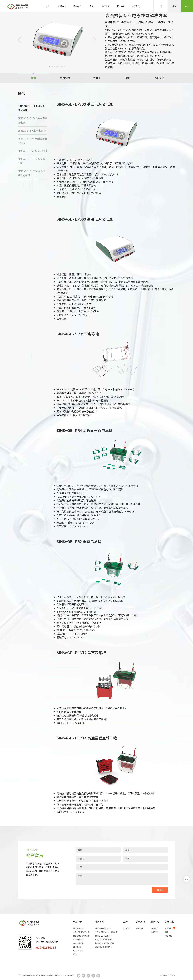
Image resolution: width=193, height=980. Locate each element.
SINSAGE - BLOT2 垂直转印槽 (31, 161)
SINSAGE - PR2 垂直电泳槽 (32, 151)
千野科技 (172, 975)
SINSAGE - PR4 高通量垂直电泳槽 (32, 141)
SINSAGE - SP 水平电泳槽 (32, 130)
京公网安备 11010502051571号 (61, 975)
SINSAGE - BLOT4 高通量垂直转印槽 (31, 173)
